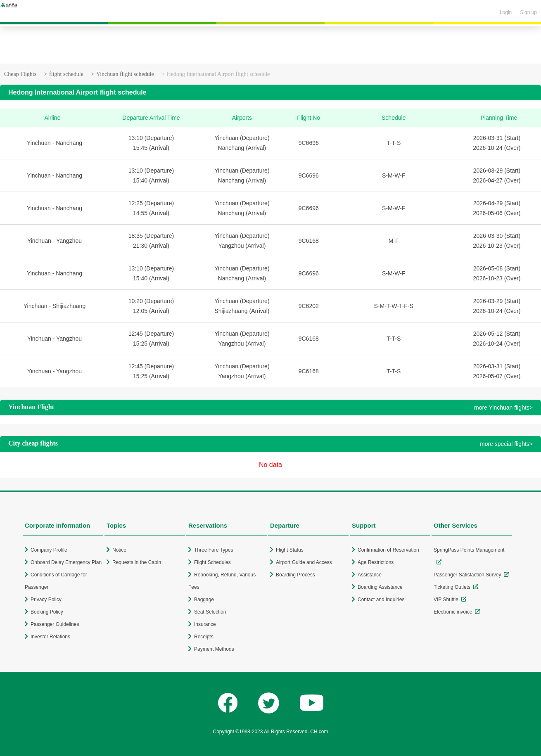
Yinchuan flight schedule (125, 74)
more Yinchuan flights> (503, 408)
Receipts (204, 637)
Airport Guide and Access (304, 562)
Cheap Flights (20, 74)
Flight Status (290, 550)
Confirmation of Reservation (388, 550)
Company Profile (49, 550)
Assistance (370, 575)
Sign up (528, 12)
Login (506, 12)
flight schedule (66, 74)
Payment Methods (214, 649)
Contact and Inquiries (381, 600)
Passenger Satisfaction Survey (467, 575)
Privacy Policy (46, 600)
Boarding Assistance (380, 587)
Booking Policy (47, 612)
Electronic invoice (453, 612)
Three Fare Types (214, 550)
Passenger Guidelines (55, 624)
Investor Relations (50, 637)
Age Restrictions (376, 562)
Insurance (205, 624)
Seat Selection (210, 612)
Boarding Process (295, 575)
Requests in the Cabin (137, 562)
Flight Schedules (212, 562)
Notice (119, 550)
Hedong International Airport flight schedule (218, 74)
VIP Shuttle (446, 600)
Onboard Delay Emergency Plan (66, 562)
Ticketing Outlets (452, 587)
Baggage (204, 600)
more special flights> (506, 444)
